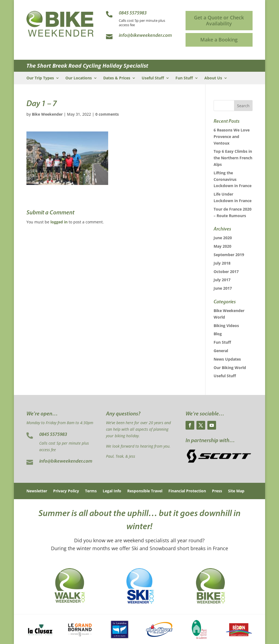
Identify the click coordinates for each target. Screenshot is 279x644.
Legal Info (112, 491)
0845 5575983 (53, 435)
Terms (91, 491)
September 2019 (229, 255)
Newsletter (37, 491)
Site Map (236, 491)
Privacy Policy (66, 491)
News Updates (227, 359)
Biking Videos (226, 326)
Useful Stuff (153, 78)
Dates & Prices (117, 78)
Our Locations (79, 78)
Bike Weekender (47, 114)
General (221, 351)
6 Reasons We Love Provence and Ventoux (232, 137)
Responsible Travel (145, 491)
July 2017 (222, 280)
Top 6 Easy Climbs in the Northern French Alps (233, 158)
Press (217, 491)
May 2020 (222, 246)
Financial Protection (187, 491)
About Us (213, 78)
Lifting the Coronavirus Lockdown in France (233, 179)
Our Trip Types (40, 78)
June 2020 (223, 238)
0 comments (107, 114)
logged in (59, 222)
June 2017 (223, 288)
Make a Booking (219, 40)
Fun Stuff (184, 78)
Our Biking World (230, 368)
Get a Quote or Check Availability (219, 20)
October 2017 (226, 272)
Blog (218, 334)
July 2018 (222, 263)
